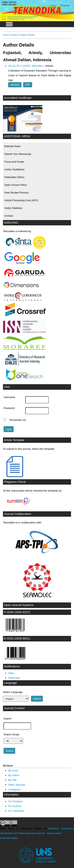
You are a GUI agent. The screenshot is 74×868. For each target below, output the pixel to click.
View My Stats (9, 838)
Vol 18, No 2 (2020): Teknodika (25, 66)
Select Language (13, 692)
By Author (14, 775)
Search (15, 35)
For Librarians (16, 811)
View (11, 673)
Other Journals (17, 785)
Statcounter (54, 833)
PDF (28, 85)
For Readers (15, 801)
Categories (15, 789)
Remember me (18, 420)
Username (9, 397)
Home (6, 35)
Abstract (15, 85)
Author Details (28, 35)
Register (65, 5)
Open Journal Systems (19, 605)
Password (9, 408)
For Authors (15, 806)
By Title (13, 780)
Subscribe (14, 678)
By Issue (13, 770)
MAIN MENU (9, 24)
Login (53, 5)
